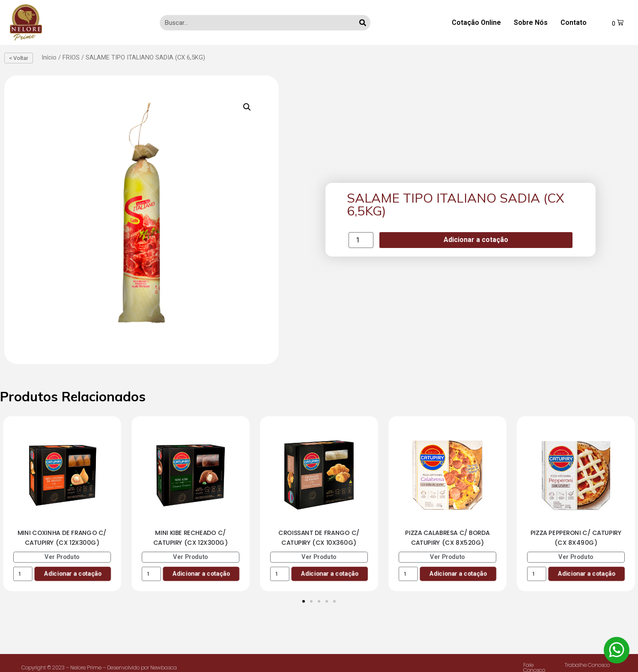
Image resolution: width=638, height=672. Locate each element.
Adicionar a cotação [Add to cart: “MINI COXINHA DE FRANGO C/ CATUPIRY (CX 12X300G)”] (73, 573)
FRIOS (71, 57)
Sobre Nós (531, 22)
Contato (574, 22)
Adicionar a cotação (476, 240)
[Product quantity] (361, 240)
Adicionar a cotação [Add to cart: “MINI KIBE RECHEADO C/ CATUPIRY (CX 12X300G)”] (201, 573)
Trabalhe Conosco (587, 665)
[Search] (363, 23)
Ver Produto (62, 557)
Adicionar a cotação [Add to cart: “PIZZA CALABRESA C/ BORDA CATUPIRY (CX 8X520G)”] (458, 573)
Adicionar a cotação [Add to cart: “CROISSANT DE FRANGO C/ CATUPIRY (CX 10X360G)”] (329, 573)
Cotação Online (476, 22)
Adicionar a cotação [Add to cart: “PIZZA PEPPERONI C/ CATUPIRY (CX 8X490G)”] (586, 573)
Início (49, 57)
